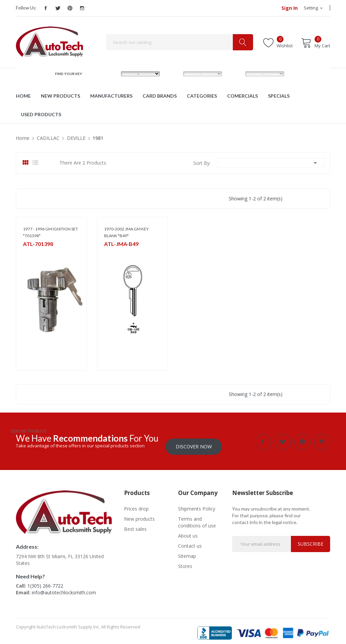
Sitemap (187, 551)
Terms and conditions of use (197, 517)
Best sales (135, 524)
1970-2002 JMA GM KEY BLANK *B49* (126, 232)
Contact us (190, 541)
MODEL (175, 74)
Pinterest (70, 8)
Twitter (58, 8)
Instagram (82, 8)
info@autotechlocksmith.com (64, 588)
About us (188, 531)
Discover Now (194, 442)
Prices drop (136, 504)
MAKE (111, 74)
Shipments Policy (197, 504)
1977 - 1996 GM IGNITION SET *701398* (51, 232)
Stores (185, 561)
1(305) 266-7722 (45, 581)
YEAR (234, 74)
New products (139, 514)
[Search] (180, 42)
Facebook (46, 8)
